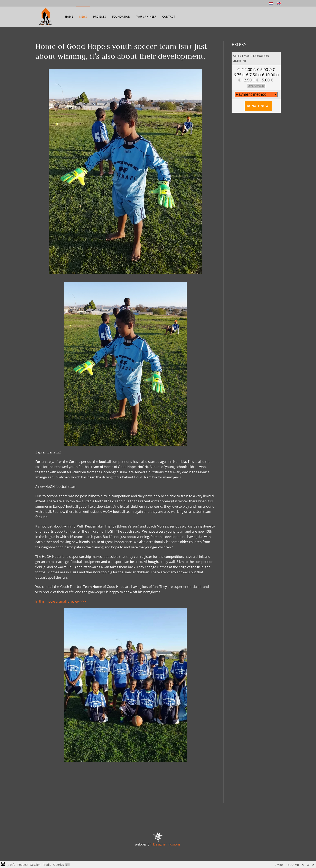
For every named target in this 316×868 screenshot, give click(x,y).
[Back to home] (46, 17)
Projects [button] (100, 17)
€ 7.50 (250, 75)
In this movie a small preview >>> (61, 601)
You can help (146, 17)
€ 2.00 (245, 69)
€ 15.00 (262, 80)
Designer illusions (167, 844)
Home (69, 17)
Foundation (121, 17)
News (83, 17)
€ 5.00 (261, 69)
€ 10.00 (267, 75)
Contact (169, 17)
